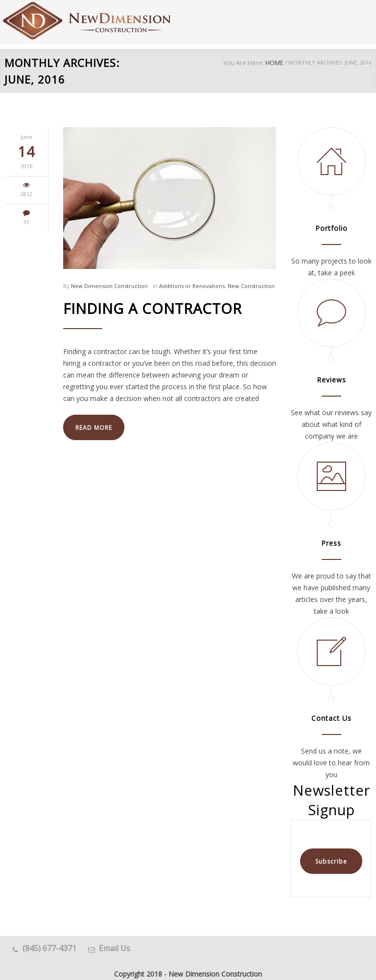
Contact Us (331, 718)
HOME (274, 63)
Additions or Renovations (192, 286)
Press (331, 543)
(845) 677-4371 (49, 948)
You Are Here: (244, 63)
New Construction (251, 286)
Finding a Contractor (153, 308)
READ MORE (94, 428)
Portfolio (331, 228)
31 (26, 222)
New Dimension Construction (109, 286)
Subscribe (331, 861)
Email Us (115, 948)
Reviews (331, 380)
